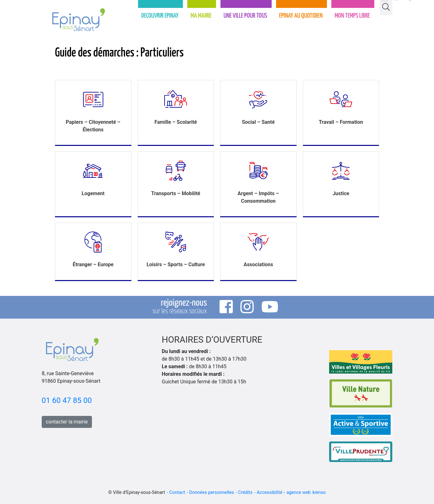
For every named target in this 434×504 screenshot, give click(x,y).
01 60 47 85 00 (67, 400)
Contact (177, 492)
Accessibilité (269, 492)
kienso (319, 492)
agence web (299, 492)
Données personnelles (212, 492)
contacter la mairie (67, 422)
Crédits (245, 492)
